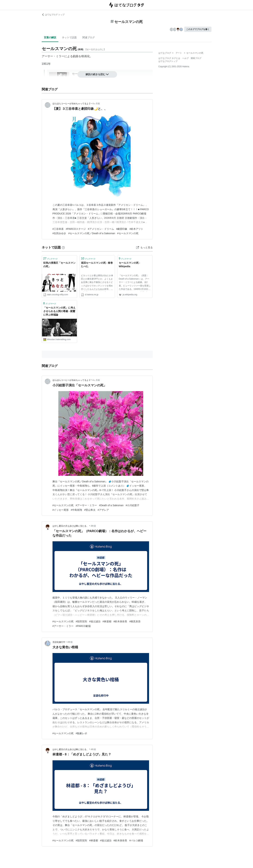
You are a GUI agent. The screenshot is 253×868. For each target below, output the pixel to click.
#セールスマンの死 (128, 233)
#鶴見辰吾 (135, 621)
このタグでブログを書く (198, 29)
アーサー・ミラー (53, 56)
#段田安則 (81, 621)
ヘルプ (185, 58)
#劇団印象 (122, 229)
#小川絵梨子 (133, 505)
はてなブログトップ (168, 61)
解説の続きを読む (97, 74)
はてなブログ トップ (53, 15)
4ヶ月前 (96, 104)
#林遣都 (107, 621)
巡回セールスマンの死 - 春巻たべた (97, 265)
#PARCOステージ (76, 229)
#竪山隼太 (90, 510)
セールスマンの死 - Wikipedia (130, 265)
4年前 (93, 526)
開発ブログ (196, 58)
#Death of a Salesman (111, 505)
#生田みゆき (59, 233)
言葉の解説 (50, 37)
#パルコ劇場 (136, 840)
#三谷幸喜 (58, 229)
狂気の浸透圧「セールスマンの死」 (59, 265)
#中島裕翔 (76, 510)
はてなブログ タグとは (169, 58)
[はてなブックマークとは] (63, 247)
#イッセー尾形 (61, 510)
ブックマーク (51, 258)
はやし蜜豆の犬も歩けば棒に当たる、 (71, 526)
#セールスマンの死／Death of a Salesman (92, 233)
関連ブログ (89, 37)
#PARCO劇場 (83, 626)
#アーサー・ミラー (86, 505)
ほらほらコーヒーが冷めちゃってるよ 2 (71, 104)
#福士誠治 (95, 621)
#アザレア (103, 510)
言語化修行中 (59, 642)
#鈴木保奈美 (120, 621)
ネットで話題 (69, 37)
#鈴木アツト (136, 229)
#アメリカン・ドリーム (101, 229)
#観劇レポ (81, 733)
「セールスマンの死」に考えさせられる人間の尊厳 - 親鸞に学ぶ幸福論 (59, 311)
